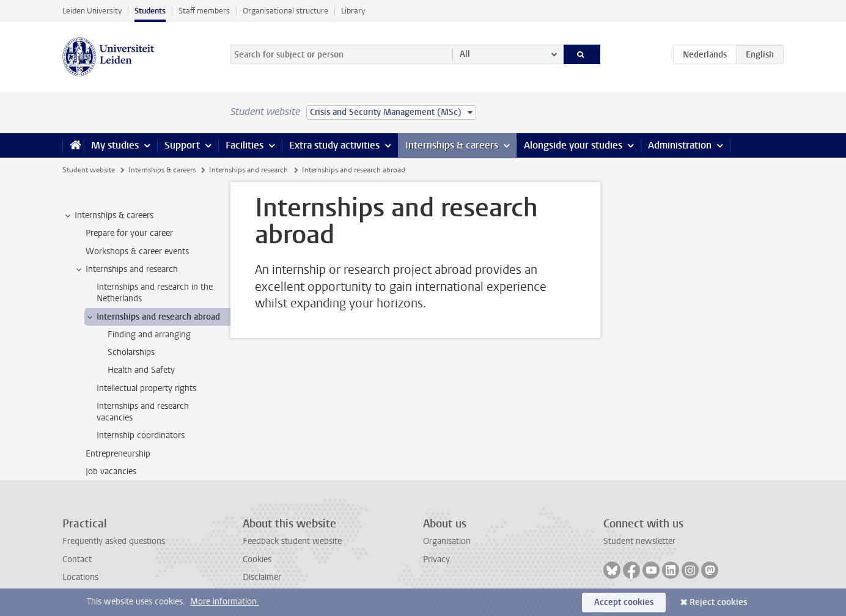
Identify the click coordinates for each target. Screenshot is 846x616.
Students (150, 11)
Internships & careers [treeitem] (108, 216)
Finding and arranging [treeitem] (149, 335)
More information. (225, 602)
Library (353, 11)
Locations (80, 577)
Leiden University (92, 11)
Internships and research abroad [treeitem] (153, 317)
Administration (680, 145)
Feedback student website (292, 541)
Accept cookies (624, 602)
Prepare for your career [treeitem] (129, 233)
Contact (77, 559)
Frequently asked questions (114, 541)
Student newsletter (639, 541)
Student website (89, 170)
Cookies (257, 559)
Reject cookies (718, 602)
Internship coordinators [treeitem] (141, 435)
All (465, 54)
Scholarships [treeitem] (131, 352)
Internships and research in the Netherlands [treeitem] (155, 293)
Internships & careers (452, 145)
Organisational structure (285, 11)
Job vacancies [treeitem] (111, 471)
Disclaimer (262, 577)
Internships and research (248, 170)
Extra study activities (334, 145)
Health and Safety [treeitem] (141, 370)
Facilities (245, 145)
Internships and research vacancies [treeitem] (143, 412)
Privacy (436, 559)
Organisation (447, 541)
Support (182, 145)
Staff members (204, 11)
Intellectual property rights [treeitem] (146, 388)
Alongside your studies (573, 145)
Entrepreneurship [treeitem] (118, 454)
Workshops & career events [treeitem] (137, 251)
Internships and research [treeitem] (126, 269)
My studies (115, 145)
